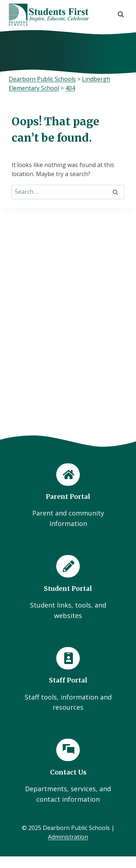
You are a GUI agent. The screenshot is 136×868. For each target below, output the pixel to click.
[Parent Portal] (68, 496)
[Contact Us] (68, 772)
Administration (68, 837)
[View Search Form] (121, 14)
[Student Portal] (68, 588)
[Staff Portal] (68, 680)
